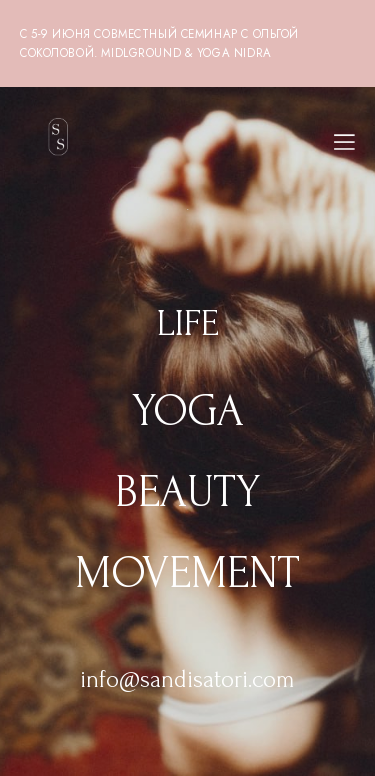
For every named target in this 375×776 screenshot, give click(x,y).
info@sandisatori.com (187, 679)
